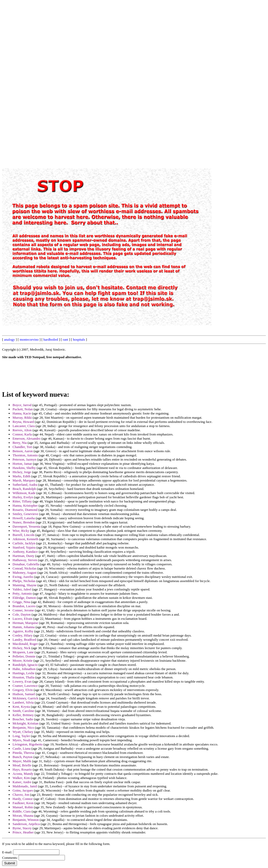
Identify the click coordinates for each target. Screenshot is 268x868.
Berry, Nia (20, 443)
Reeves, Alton (22, 430)
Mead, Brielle (22, 765)
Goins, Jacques (23, 790)
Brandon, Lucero (24, 606)
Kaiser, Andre (22, 782)
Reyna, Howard (23, 422)
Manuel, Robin (23, 807)
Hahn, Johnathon (24, 669)
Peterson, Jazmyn (24, 459)
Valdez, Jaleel (22, 589)
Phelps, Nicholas (24, 581)
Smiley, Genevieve (25, 514)
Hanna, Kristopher (25, 505)
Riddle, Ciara (22, 811)
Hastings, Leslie (24, 673)
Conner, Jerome (23, 610)
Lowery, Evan (22, 681)
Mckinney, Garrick (25, 698)
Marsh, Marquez (24, 480)
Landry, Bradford (24, 640)
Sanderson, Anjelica (26, 824)
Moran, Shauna (23, 816)
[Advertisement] (147, 81)
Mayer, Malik (22, 761)
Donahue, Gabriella (26, 564)
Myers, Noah (21, 740)
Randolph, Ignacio (25, 665)
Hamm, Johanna (24, 627)
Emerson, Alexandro (27, 438)
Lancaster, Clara (24, 426)
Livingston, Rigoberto (28, 744)
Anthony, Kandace (25, 552)
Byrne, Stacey (22, 828)
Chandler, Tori (22, 447)
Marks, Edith (21, 476)
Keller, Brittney (23, 715)
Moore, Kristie (23, 660)
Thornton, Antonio (25, 455)
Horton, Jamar (22, 464)
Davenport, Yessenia (27, 526)
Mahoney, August (25, 573)
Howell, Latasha (24, 518)
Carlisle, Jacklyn (24, 543)
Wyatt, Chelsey (23, 732)
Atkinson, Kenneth (25, 539)
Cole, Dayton (22, 614)
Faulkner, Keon (23, 803)
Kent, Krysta (21, 707)
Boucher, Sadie (23, 719)
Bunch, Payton (23, 757)
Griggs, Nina (21, 602)
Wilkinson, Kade (24, 493)
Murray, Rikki (22, 418)
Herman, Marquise (25, 623)
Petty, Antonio (22, 593)
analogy (10, 339)
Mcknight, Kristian (26, 723)
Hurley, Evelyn (23, 497)
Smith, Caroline (23, 711)
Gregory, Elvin (23, 690)
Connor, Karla (22, 434)
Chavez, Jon (21, 795)
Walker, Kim (21, 778)
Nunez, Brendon (24, 522)
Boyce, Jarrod (22, 405)
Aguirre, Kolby (23, 631)
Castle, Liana (22, 748)
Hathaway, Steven (25, 560)
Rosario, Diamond (25, 510)
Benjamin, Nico (23, 728)
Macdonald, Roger (25, 644)
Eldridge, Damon (24, 598)
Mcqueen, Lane (23, 652)
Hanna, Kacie (22, 413)
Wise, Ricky (21, 531)
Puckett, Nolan (23, 409)
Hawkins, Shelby (24, 468)
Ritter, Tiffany (22, 501)
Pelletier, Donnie (24, 656)
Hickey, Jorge (22, 472)
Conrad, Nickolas (24, 568)
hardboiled (51, 339)
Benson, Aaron (23, 451)
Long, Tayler (21, 736)
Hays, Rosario (22, 769)
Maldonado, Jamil (25, 786)
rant (65, 339)
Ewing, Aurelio (23, 577)
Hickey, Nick (21, 648)
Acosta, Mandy (23, 774)
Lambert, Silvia (23, 702)
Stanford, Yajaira (24, 547)
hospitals (79, 339)
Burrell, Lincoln (24, 535)
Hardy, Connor (23, 799)
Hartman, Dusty (23, 556)
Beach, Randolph (24, 489)
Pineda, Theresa (23, 753)
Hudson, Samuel (24, 694)
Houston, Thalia (24, 677)
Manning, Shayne (25, 585)
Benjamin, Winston (26, 820)
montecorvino (29, 339)
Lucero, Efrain (23, 619)
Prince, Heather (23, 832)
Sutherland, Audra (25, 485)
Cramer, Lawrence (25, 686)
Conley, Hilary (23, 635)
